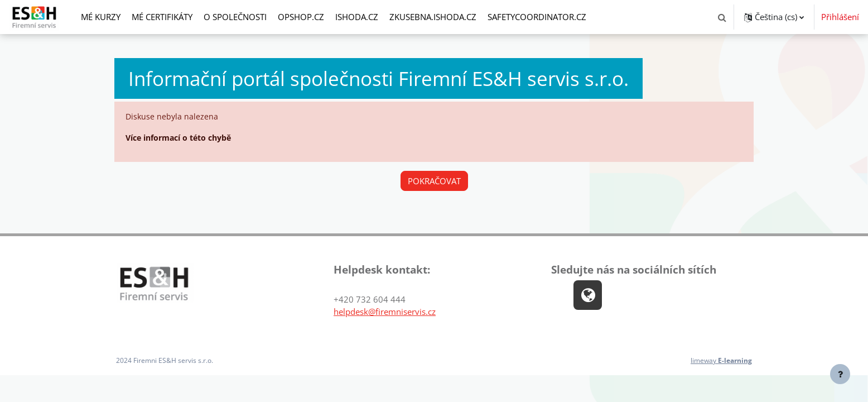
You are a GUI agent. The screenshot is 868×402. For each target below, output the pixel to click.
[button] (722, 17)
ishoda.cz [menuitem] (357, 17)
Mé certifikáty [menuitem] (162, 17)
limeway (719, 362)
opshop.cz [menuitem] (301, 17)
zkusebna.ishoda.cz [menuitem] (433, 17)
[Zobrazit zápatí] (840, 374)
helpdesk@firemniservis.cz (385, 313)
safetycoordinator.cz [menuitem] (537, 17)
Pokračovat (434, 181)
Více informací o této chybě (184, 138)
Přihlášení (840, 17)
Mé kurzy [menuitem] (101, 17)
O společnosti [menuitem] (235, 17)
